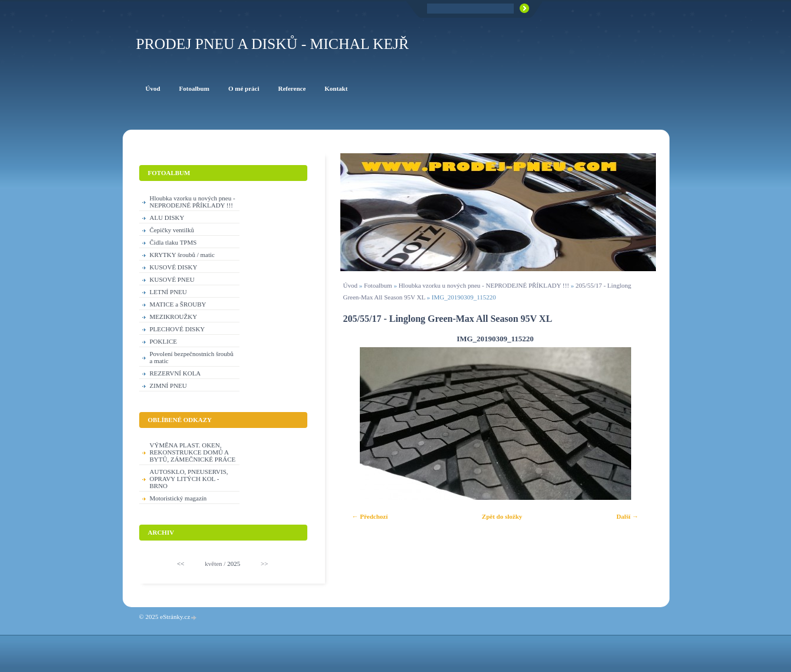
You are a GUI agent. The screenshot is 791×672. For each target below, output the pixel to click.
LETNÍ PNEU (168, 292)
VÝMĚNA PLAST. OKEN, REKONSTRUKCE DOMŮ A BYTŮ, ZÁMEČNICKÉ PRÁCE (193, 452)
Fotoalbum (378, 285)
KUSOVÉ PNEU (172, 279)
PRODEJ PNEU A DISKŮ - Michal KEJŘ (273, 44)
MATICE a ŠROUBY (178, 304)
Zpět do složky (502, 516)
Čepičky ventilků (172, 230)
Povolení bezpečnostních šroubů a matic (192, 357)
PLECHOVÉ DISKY (178, 329)
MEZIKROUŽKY (174, 317)
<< (180, 564)
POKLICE (163, 341)
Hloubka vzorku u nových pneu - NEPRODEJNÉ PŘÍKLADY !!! (484, 285)
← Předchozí (370, 516)
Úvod (350, 285)
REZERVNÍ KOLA (175, 373)
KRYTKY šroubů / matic (183, 255)
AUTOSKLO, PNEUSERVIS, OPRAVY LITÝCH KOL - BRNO (189, 479)
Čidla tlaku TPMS (173, 242)
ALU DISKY (167, 218)
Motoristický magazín (178, 498)
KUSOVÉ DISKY (174, 267)
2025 (234, 564)
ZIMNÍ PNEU (168, 386)
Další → (628, 516)
